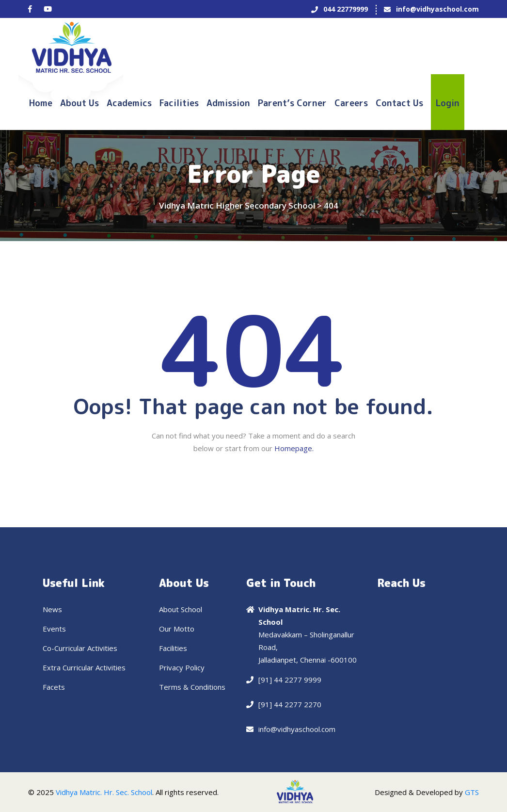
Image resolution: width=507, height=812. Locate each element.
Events (54, 629)
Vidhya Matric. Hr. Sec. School (104, 792)
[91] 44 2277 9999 (290, 680)
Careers (351, 103)
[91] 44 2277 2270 (290, 704)
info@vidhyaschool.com (437, 9)
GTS (472, 792)
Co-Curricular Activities (80, 648)
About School (181, 609)
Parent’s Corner (292, 103)
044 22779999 (346, 9)
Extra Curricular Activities (84, 667)
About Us (79, 103)
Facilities (179, 103)
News (52, 609)
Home (41, 103)
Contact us (399, 103)
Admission (228, 103)
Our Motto (177, 629)
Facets (54, 687)
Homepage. (294, 448)
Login (448, 103)
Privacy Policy (182, 667)
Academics (129, 103)
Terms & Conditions (192, 687)
